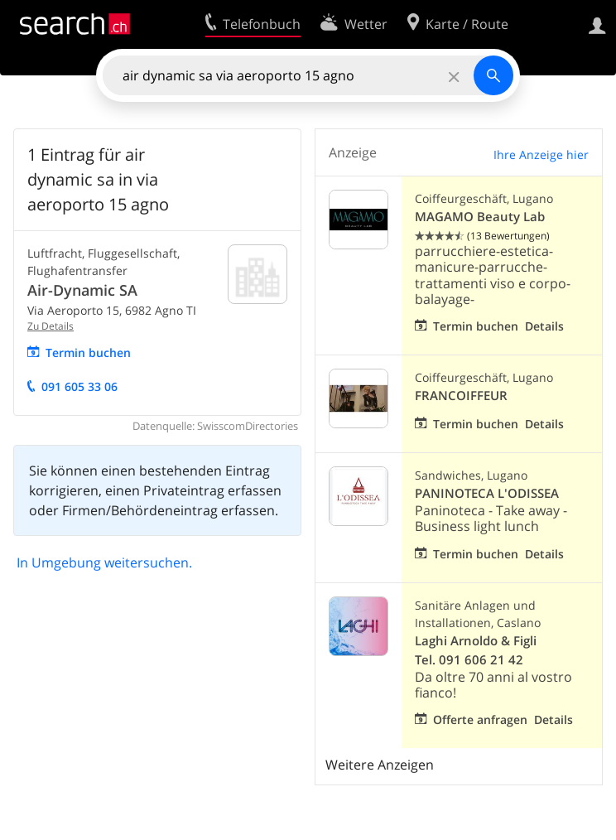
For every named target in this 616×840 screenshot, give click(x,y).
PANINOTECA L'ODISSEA (487, 493)
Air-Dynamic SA (82, 290)
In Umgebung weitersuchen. (104, 562)
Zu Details (51, 326)
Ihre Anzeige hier (541, 154)
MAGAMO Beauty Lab (480, 217)
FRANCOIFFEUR (461, 396)
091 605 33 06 (79, 386)
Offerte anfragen (480, 719)
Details (544, 326)
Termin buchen (88, 352)
